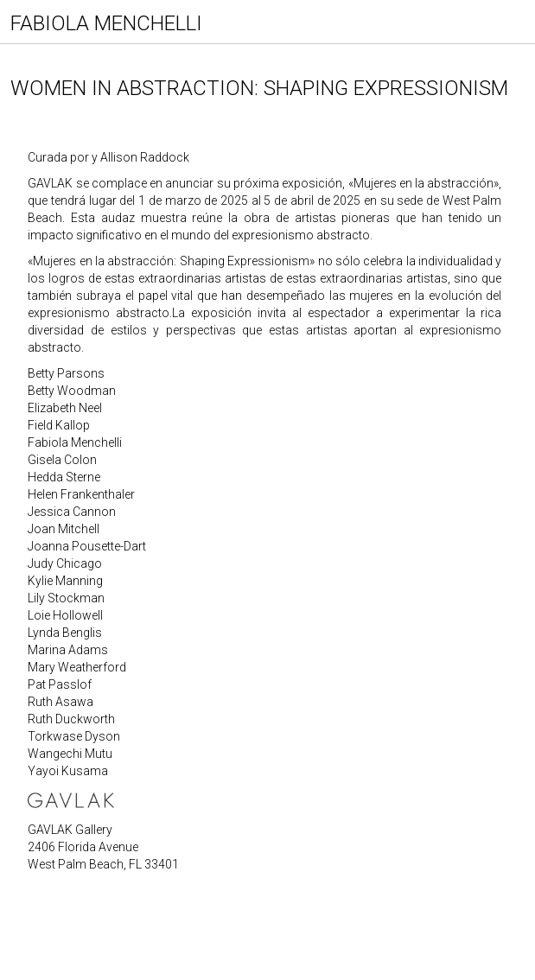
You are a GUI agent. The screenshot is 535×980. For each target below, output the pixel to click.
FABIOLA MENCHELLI (106, 23)
